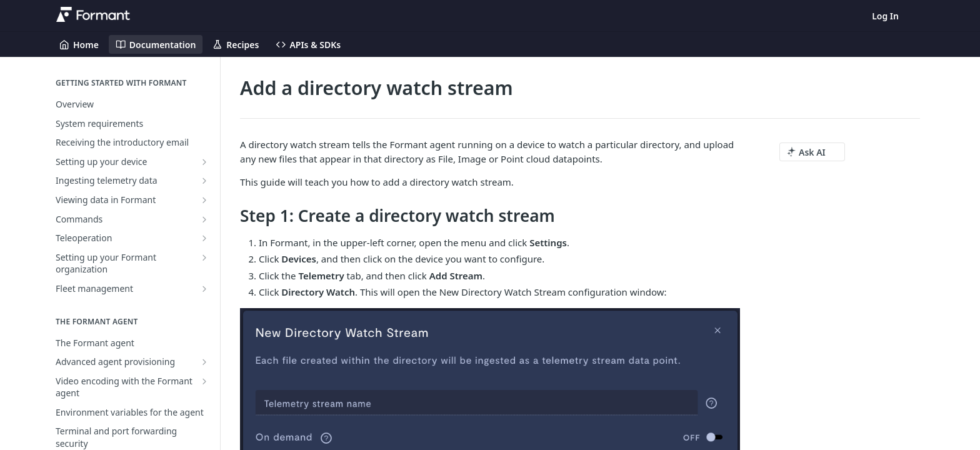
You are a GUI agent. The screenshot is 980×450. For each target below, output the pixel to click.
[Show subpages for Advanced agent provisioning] (204, 362)
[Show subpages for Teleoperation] (204, 238)
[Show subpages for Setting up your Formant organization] (204, 257)
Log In (885, 16)
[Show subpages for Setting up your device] (204, 162)
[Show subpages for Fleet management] (204, 289)
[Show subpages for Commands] (204, 219)
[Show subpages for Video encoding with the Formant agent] (204, 381)
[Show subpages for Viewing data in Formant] (204, 200)
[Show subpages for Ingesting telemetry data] (204, 181)
